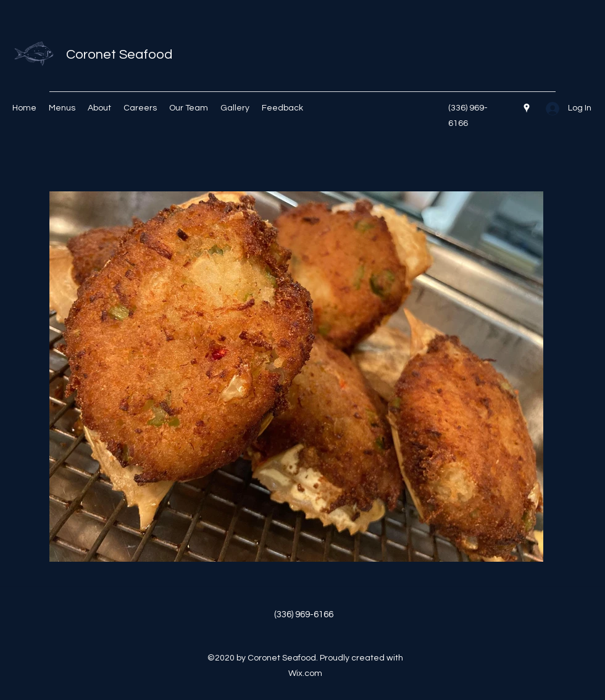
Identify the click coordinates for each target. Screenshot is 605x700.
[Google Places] (527, 108)
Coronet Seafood (119, 55)
